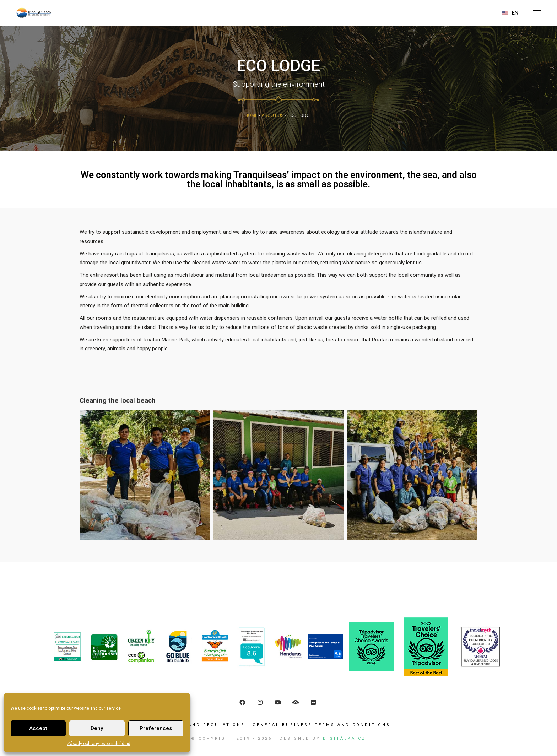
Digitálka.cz (344, 738)
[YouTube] (278, 702)
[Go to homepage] (34, 13)
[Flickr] (313, 702)
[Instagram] (260, 702)
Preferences (156, 728)
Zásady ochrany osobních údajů (99, 744)
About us (273, 115)
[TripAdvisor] (296, 702)
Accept (38, 728)
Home (251, 115)
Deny (97, 728)
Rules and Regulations (206, 725)
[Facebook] (242, 702)
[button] (537, 13)
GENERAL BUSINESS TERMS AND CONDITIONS (321, 725)
